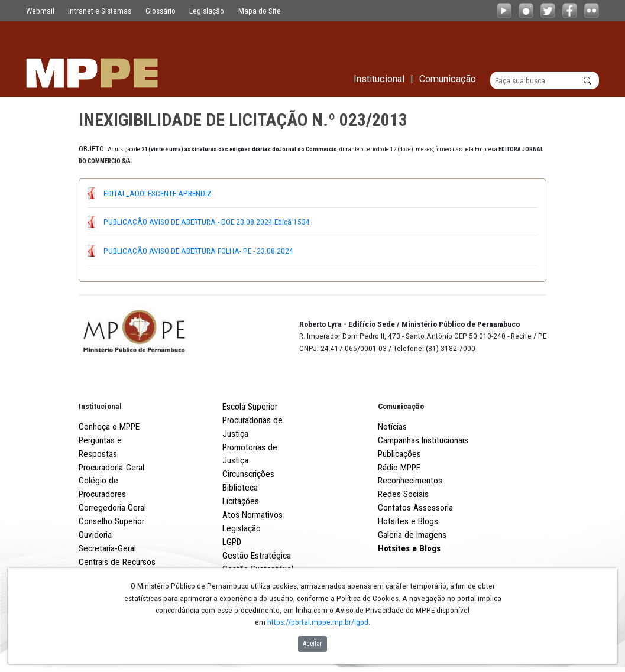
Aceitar (312, 644)
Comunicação (401, 406)
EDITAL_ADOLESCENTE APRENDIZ (158, 193)
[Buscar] (545, 80)
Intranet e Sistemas (100, 11)
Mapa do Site (260, 11)
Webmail (40, 11)
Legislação (207, 11)
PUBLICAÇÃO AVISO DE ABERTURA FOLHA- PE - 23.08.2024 (198, 251)
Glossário (161, 11)
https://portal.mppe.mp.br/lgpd (318, 622)
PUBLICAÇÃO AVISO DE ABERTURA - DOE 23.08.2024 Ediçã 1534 (207, 222)
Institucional (100, 406)
